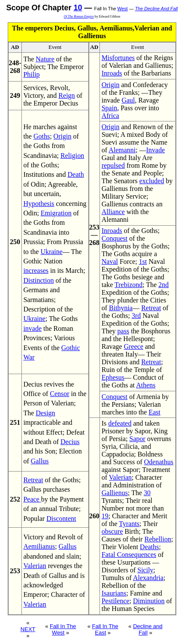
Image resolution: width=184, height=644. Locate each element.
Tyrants (129, 524)
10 (78, 8)
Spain (109, 108)
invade (32, 328)
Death (75, 174)
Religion (72, 156)
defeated (120, 423)
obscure (112, 531)
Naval (110, 262)
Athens (146, 385)
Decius (70, 442)
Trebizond (128, 285)
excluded (152, 181)
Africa (110, 116)
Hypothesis (39, 204)
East (154, 412)
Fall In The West (63, 629)
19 (105, 516)
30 (147, 493)
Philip (31, 74)
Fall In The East (105, 629)
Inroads (112, 73)
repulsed (113, 165)
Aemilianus (39, 546)
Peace (32, 499)
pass (124, 331)
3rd (136, 316)
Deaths (149, 547)
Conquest (115, 238)
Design (45, 413)
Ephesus (113, 377)
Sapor (137, 439)
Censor (59, 394)
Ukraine (51, 252)
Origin (63, 136)
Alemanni (122, 150)
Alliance (113, 212)
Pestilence (116, 601)
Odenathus (159, 462)
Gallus (40, 461)
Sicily (145, 570)
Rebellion (158, 539)
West (122, 9)
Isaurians (114, 593)
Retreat (33, 480)
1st (143, 262)
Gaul (128, 100)
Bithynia (121, 308)
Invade (156, 150)
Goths (42, 136)
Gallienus (115, 493)
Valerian (35, 566)
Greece (134, 346)
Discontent (61, 519)
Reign (66, 95)
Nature (45, 59)
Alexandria (148, 578)
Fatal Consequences (129, 555)
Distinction (38, 280)
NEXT (28, 629)
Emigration (56, 213)
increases (36, 271)
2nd (163, 285)
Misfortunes (118, 58)
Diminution (149, 601)
